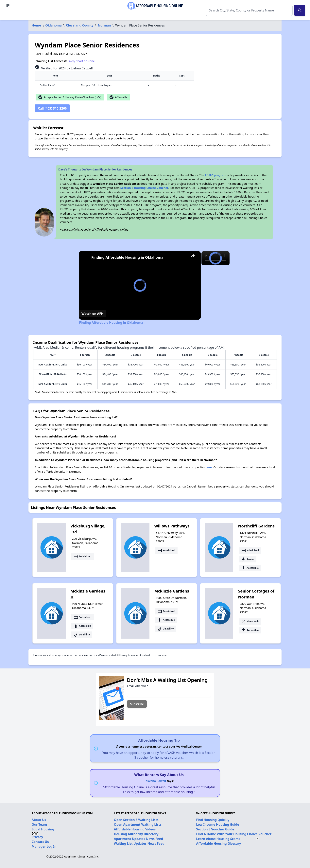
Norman (104, 25)
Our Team (39, 824)
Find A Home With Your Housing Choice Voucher (234, 834)
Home (36, 25)
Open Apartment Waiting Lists (138, 824)
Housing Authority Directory (136, 834)
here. (209, 467)
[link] (85, 257)
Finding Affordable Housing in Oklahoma (127, 257)
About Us (39, 820)
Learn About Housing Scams (218, 839)
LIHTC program (215, 175)
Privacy (37, 837)
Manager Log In (44, 846)
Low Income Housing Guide (218, 824)
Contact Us (40, 842)
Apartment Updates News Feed (138, 839)
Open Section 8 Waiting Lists (136, 820)
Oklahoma (53, 25)
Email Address (138, 686)
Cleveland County (80, 25)
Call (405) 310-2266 (52, 108)
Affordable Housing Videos (135, 829)
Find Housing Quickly (213, 820)
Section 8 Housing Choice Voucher (144, 188)
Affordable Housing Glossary (219, 843)
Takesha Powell (155, 781)
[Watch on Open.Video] (92, 313)
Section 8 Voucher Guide (215, 829)
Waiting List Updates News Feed (139, 843)
